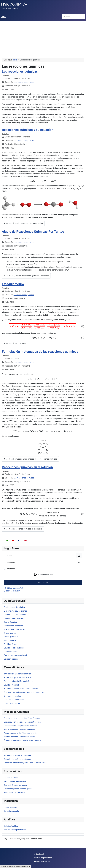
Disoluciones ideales (12, 696)
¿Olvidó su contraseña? (13, 588)
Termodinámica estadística (15, 781)
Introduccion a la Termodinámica (17, 674)
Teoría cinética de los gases (15, 785)
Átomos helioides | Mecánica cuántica (19, 737)
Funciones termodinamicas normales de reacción (24, 692)
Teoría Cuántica (10, 622)
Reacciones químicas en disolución (27, 467)
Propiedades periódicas (14, 626)
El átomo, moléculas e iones (15, 611)
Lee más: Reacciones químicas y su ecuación (23, 223)
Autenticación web (43, 575)
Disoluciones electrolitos (14, 700)
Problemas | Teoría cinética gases (18, 789)
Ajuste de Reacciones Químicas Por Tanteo (33, 232)
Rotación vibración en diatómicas (18, 759)
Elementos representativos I (15, 655)
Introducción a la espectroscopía (17, 755)
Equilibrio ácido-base (12, 644)
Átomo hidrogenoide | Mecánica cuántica (21, 733)
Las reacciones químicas (14, 618)
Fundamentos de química (14, 607)
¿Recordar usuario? (12, 591)
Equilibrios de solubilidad (14, 648)
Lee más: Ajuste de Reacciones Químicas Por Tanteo (26, 276)
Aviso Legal (39, 854)
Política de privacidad (43, 858)
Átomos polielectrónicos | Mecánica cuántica (22, 740)
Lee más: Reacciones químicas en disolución (23, 529)
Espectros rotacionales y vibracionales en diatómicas (26, 763)
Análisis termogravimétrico (15, 830)
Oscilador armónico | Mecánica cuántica (20, 726)
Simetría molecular (12, 811)
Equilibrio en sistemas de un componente (21, 689)
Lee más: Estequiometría (15, 343)
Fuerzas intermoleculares (14, 629)
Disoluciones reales (12, 703)
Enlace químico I (11, 633)
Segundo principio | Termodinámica (18, 681)
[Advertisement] (43, 38)
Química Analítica (11, 826)
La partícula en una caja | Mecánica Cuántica (22, 722)
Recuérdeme (12, 569)
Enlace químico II (11, 637)
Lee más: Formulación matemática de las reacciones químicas (30, 459)
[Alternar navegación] (3, 16)
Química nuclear (10, 652)
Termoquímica (10, 640)
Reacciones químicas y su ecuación (28, 130)
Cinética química (11, 778)
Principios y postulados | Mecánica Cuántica (22, 718)
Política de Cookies (42, 861)
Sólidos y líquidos (11, 659)
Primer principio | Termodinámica (18, 678)
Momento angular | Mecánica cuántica (20, 729)
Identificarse (43, 582)
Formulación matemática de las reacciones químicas (40, 352)
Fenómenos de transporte (14, 792)
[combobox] (73, 17)
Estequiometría (13, 284)
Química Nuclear (11, 807)
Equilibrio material (11, 685)
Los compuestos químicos (15, 615)
